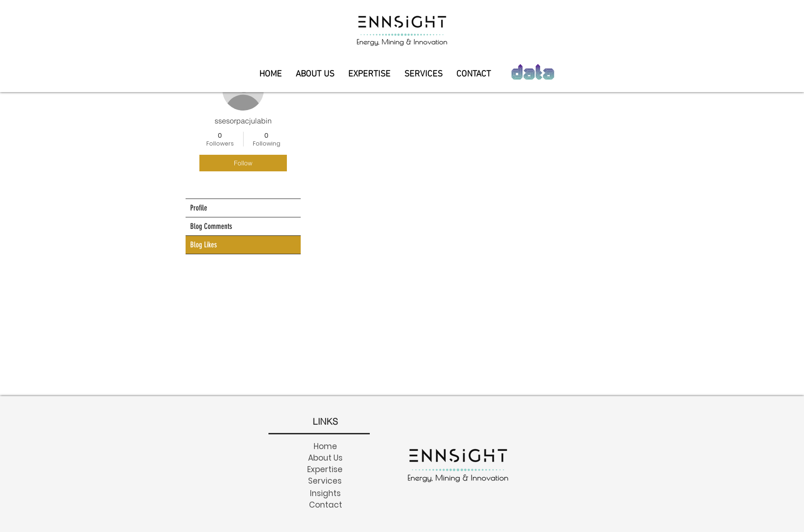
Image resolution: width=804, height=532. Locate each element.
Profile (199, 208)
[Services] (325, 481)
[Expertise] (325, 469)
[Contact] (325, 505)
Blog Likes (204, 245)
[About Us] (325, 458)
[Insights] (325, 493)
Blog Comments (211, 226)
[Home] (325, 446)
